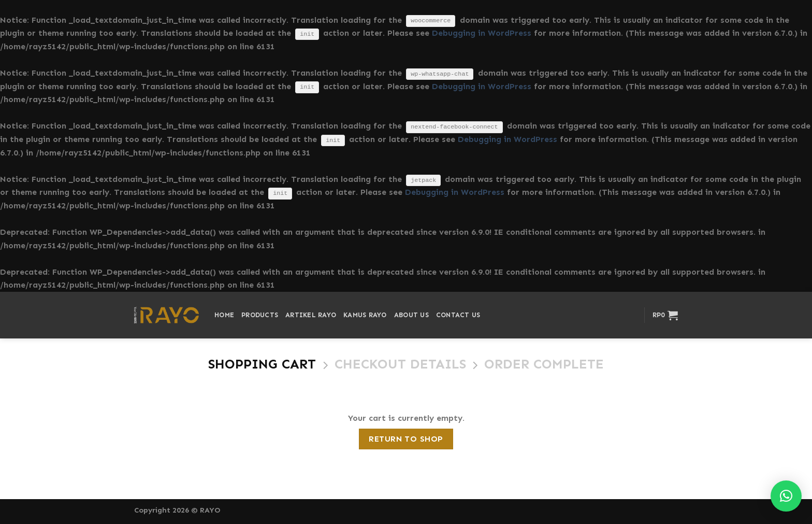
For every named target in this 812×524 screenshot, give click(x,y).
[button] (786, 496)
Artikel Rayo (311, 315)
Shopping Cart (262, 364)
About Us (411, 315)
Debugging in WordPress (482, 33)
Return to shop (406, 439)
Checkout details (400, 364)
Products (260, 315)
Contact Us (458, 315)
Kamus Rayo (365, 315)
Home (224, 315)
